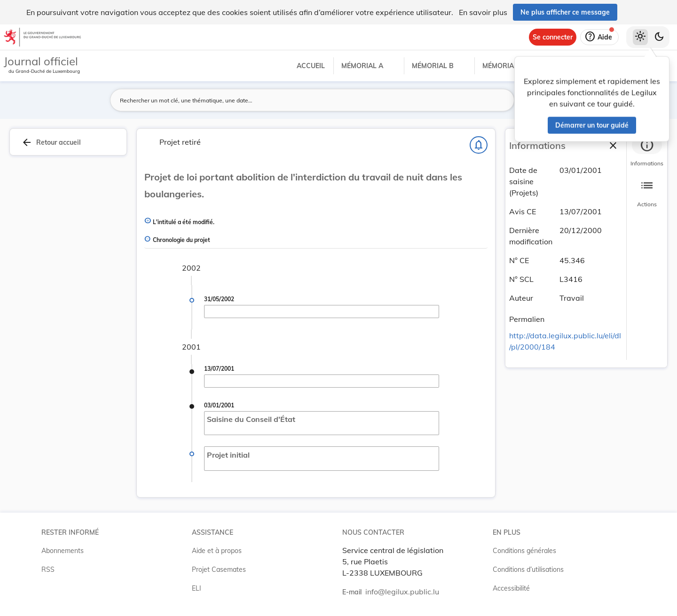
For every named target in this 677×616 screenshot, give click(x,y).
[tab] (647, 153)
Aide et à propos (217, 551)
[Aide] (599, 37)
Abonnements (63, 551)
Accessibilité (511, 588)
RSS (48, 569)
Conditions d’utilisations (528, 569)
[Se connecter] (553, 37)
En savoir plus (483, 12)
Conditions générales (524, 551)
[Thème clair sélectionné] (640, 37)
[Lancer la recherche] (502, 100)
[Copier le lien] (558, 320)
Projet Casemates (219, 569)
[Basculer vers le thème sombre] (659, 37)
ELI (197, 588)
